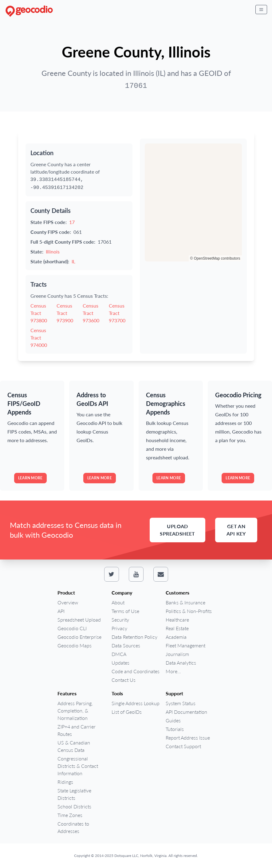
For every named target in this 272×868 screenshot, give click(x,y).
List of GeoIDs (127, 712)
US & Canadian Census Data (74, 746)
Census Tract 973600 (91, 313)
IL (73, 261)
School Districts (74, 806)
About (118, 602)
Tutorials (175, 729)
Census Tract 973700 (117, 313)
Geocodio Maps (75, 645)
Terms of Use (125, 611)
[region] (193, 202)
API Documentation (186, 712)
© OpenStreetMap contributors (215, 258)
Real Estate (177, 628)
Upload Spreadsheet (177, 530)
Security (120, 620)
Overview (68, 602)
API (61, 611)
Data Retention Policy (134, 637)
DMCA (119, 654)
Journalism (177, 654)
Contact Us (124, 680)
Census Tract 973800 (39, 313)
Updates (120, 663)
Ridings (65, 782)
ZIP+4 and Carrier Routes (77, 730)
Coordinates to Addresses (73, 827)
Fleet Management (185, 645)
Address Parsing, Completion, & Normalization (75, 711)
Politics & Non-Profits (189, 611)
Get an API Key (236, 530)
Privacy (119, 628)
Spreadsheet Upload (79, 620)
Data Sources (126, 645)
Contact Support (183, 746)
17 (72, 222)
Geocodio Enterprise (79, 637)
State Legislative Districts (74, 794)
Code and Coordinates (136, 671)
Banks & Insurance (185, 602)
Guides (173, 720)
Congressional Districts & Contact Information (78, 766)
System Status (181, 703)
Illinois (53, 251)
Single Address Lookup (136, 703)
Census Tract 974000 (39, 338)
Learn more (30, 478)
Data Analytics (181, 663)
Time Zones (70, 815)
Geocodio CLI (72, 628)
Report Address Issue (188, 738)
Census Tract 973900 (65, 313)
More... (173, 671)
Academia (176, 637)
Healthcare (177, 620)
